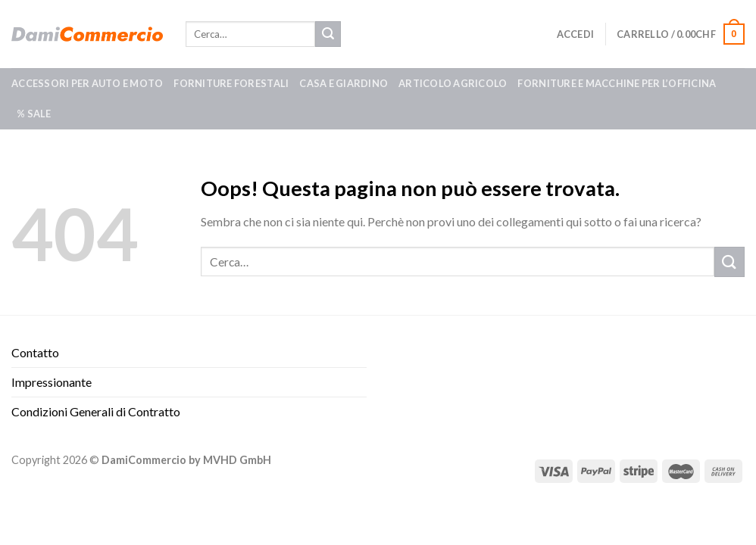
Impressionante (52, 382)
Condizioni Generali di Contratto (96, 411)
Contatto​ (35, 352)
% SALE (34, 114)
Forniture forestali (231, 83)
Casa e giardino (344, 83)
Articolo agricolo (453, 83)
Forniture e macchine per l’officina (617, 83)
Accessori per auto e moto (87, 83)
